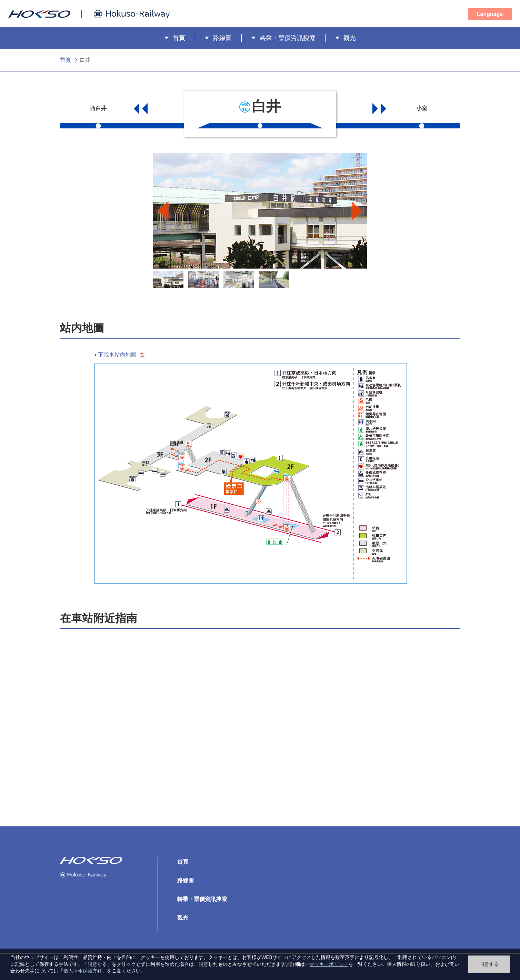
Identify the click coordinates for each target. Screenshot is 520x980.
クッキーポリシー (329, 964)
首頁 (179, 38)
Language (490, 14)
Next (357, 212)
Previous (163, 212)
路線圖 (222, 38)
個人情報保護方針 (83, 971)
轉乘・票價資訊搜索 (288, 38)
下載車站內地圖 (121, 355)
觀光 (350, 38)
